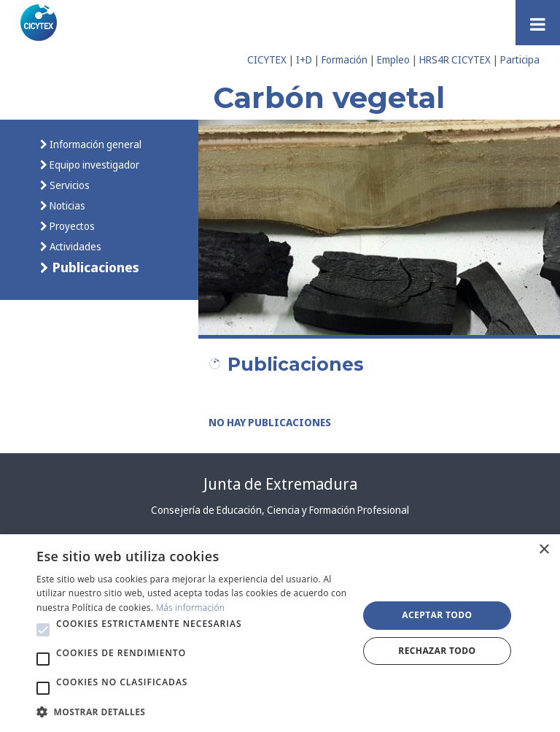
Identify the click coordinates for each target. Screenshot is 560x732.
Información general (94, 144)
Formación (345, 59)
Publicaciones (94, 267)
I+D (304, 59)
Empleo (393, 59)
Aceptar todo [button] (437, 615)
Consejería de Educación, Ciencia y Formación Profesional (280, 510)
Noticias (66, 205)
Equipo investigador (93, 165)
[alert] (280, 633)
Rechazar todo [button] (437, 651)
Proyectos (71, 226)
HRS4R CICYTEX (455, 59)
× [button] (544, 550)
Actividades (74, 246)
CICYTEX (267, 59)
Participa (520, 59)
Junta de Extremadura (280, 484)
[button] (43, 630)
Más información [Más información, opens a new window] (191, 608)
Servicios (69, 185)
